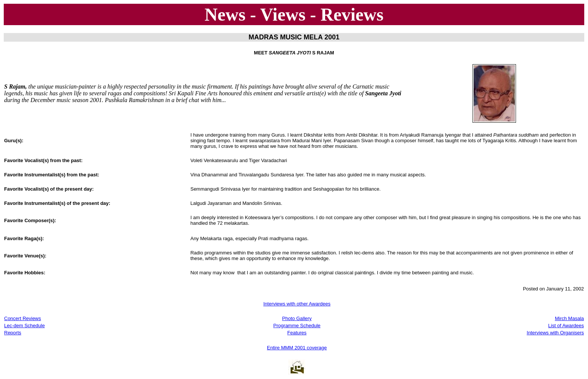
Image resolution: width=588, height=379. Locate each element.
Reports (13, 333)
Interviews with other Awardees (297, 304)
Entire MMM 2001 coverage (297, 348)
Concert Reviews (22, 318)
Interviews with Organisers (555, 333)
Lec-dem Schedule (24, 326)
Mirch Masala (569, 318)
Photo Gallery (297, 318)
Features (297, 333)
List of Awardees (566, 326)
